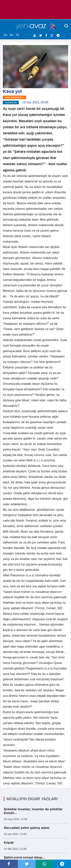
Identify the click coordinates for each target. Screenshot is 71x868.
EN (11, 35)
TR (17, 35)
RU (5, 35)
